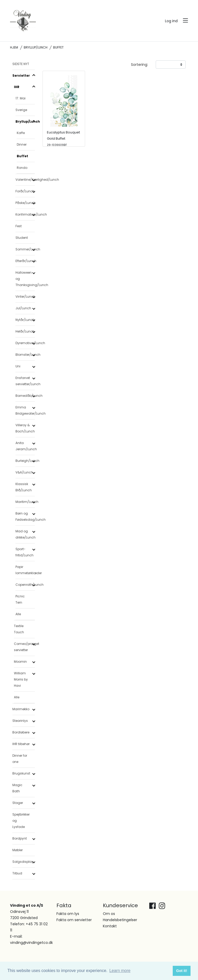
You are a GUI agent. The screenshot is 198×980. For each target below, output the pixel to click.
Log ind (171, 21)
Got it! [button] (181, 971)
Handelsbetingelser (120, 920)
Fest (19, 226)
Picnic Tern (20, 599)
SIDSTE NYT (21, 64)
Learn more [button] (120, 971)
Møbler (18, 850)
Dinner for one (20, 759)
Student (22, 238)
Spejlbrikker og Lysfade (21, 821)
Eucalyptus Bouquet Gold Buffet (63, 138)
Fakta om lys (68, 914)
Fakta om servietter (74, 920)
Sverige (21, 110)
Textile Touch (19, 629)
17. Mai (20, 98)
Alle (18, 614)
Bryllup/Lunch (36, 47)
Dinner (22, 144)
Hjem (14, 47)
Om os (109, 914)
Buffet (22, 156)
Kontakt (110, 926)
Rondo (22, 168)
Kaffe (21, 133)
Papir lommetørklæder (25, 570)
